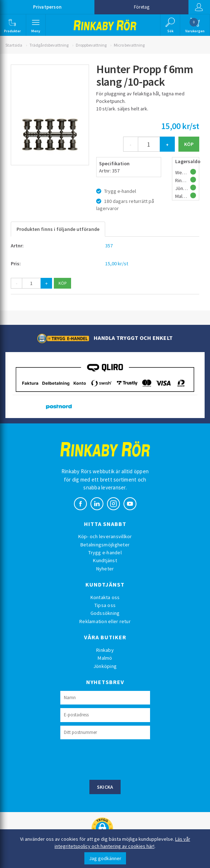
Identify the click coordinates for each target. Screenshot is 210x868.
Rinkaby (105, 650)
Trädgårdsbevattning (49, 45)
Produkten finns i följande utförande (58, 229)
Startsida (14, 45)
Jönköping (105, 666)
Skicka (105, 787)
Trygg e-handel (105, 552)
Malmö (105, 658)
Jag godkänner (105, 858)
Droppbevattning (91, 45)
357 (109, 246)
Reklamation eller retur (105, 621)
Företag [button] (142, 7)
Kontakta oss (105, 597)
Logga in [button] (199, 7)
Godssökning (105, 613)
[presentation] (115, 759)
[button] (12, 25)
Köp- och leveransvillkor (105, 536)
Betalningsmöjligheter (105, 545)
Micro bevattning (129, 45)
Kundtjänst (105, 560)
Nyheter (105, 569)
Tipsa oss (105, 605)
